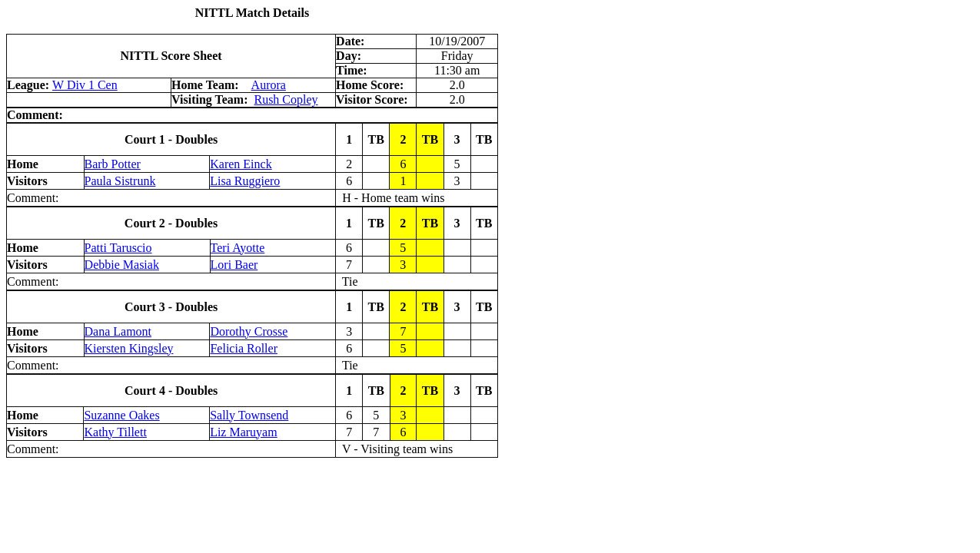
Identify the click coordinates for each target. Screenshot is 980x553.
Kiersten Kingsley (129, 348)
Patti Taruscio (118, 248)
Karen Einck (241, 164)
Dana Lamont (118, 331)
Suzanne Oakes (121, 415)
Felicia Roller (244, 348)
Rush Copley (286, 99)
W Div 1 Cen (85, 85)
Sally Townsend (249, 415)
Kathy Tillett (115, 432)
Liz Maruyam (244, 432)
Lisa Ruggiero (245, 181)
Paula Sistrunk (120, 181)
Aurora (269, 85)
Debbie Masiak (122, 265)
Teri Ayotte (238, 248)
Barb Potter (113, 164)
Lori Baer (234, 265)
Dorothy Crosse (249, 331)
